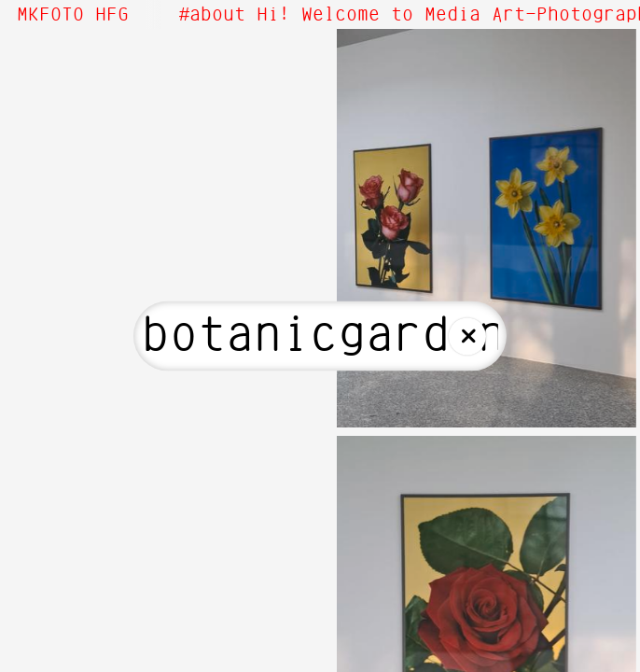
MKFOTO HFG (73, 15)
